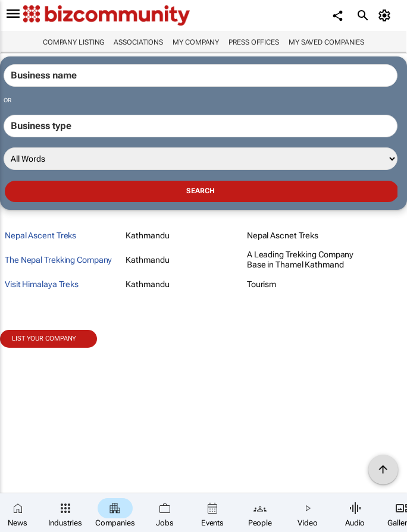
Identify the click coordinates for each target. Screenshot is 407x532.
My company (196, 42)
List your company (44, 339)
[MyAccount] (386, 15)
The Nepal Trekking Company (58, 260)
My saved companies (326, 42)
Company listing (74, 42)
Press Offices (254, 42)
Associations (138, 42)
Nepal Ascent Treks (40, 235)
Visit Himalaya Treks (42, 284)
